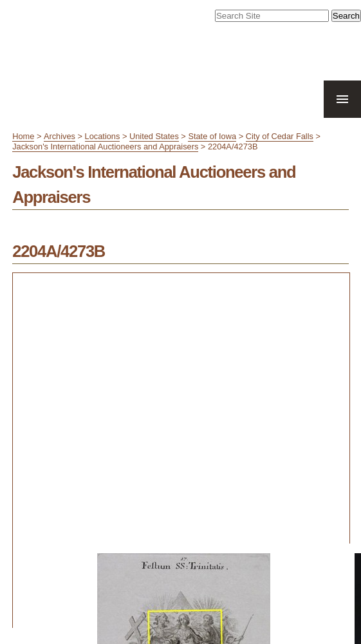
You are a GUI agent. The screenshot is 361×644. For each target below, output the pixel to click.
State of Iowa (212, 136)
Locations (103, 136)
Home (23, 136)
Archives (60, 136)
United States (154, 136)
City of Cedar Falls (280, 136)
